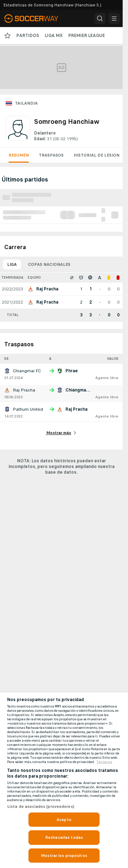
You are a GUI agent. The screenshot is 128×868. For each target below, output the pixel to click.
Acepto (64, 820)
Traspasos (51, 155)
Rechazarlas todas (64, 837)
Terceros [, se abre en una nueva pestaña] (104, 762)
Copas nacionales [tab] (49, 264)
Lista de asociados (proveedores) (41, 806)
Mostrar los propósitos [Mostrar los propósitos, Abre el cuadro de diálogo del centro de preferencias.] (64, 856)
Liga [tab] (12, 264)
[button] (100, 19)
